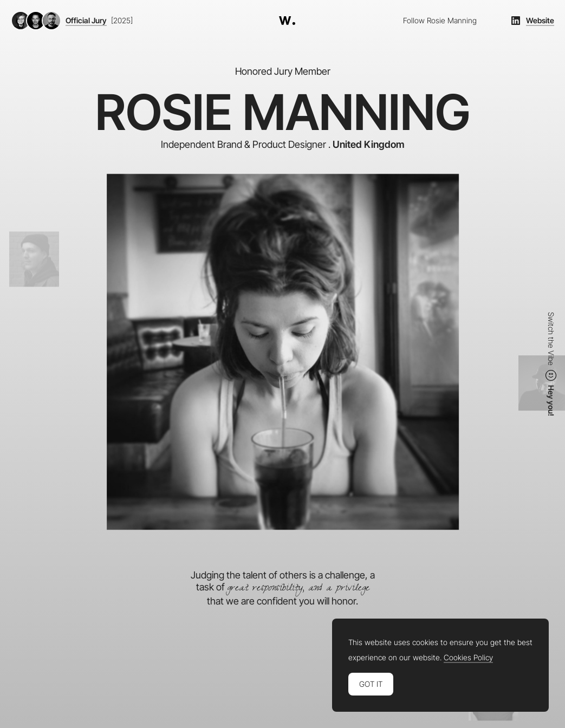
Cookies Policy (468, 658)
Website (540, 21)
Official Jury (86, 21)
